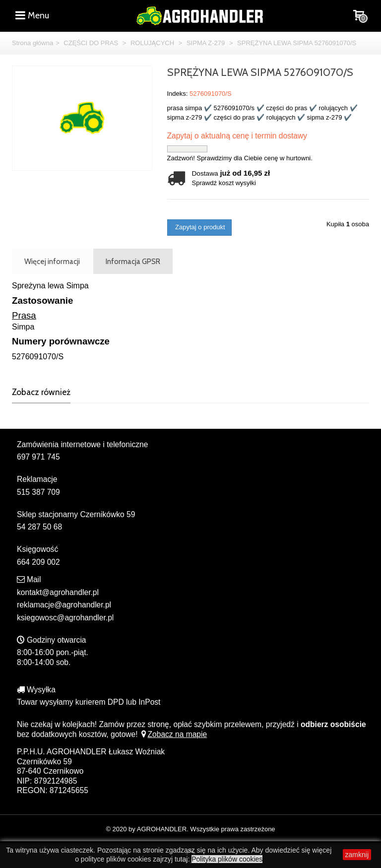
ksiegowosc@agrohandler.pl (65, 618)
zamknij (357, 855)
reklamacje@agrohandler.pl (64, 605)
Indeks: (178, 94)
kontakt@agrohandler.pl (58, 592)
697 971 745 (38, 457)
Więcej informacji (52, 261)
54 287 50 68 (39, 527)
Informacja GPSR (133, 261)
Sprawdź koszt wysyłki (224, 183)
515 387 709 (38, 492)
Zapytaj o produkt (199, 227)
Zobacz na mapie (173, 734)
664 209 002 (38, 562)
